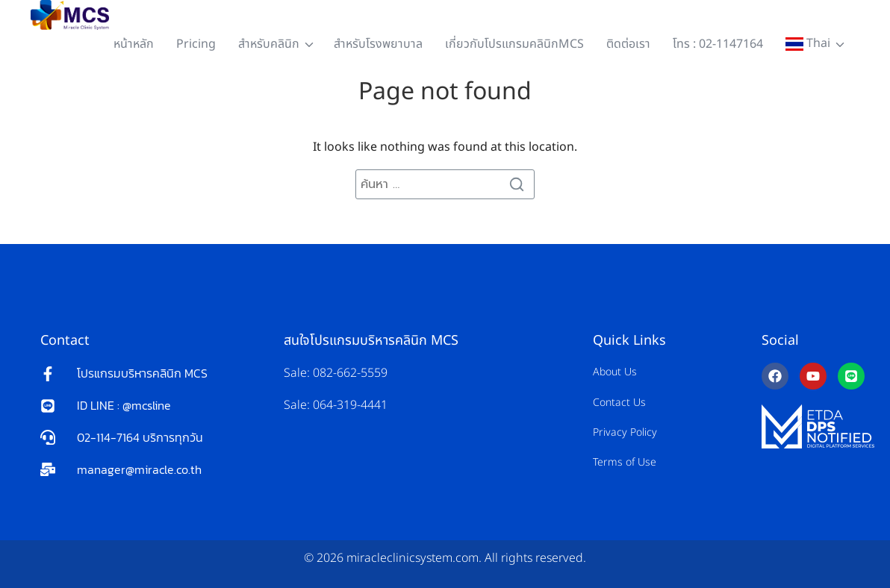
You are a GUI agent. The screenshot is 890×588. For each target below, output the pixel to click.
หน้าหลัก (134, 44)
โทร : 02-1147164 (718, 44)
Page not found (445, 92)
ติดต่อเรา (628, 44)
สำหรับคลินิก (269, 44)
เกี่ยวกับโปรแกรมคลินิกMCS (514, 44)
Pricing (196, 44)
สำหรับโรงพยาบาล (378, 44)
